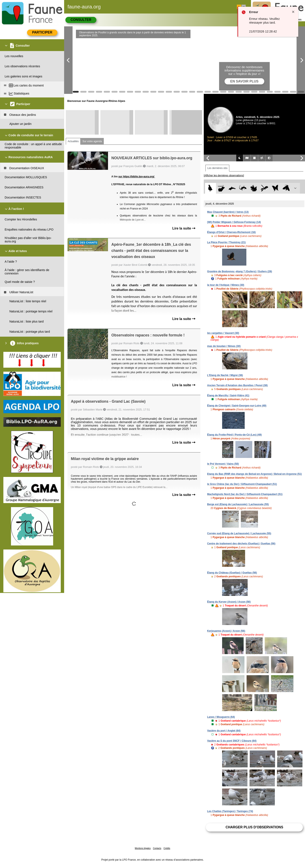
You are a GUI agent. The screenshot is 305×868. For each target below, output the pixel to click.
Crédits (167, 848)
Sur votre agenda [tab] (92, 141)
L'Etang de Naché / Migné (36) (225, 375)
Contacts (157, 848)
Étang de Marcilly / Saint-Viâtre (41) (228, 396)
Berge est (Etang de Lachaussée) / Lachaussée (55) (238, 504)
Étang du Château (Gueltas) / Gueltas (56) (232, 573)
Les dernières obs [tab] (217, 168)
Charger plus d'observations (254, 827)
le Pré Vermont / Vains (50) (223, 464)
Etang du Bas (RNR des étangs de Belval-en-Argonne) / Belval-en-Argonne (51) (254, 474)
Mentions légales (143, 848)
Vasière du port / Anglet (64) (224, 731)
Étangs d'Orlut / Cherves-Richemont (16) (231, 232)
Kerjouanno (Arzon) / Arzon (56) (226, 631)
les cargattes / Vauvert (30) (223, 333)
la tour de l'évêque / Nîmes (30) (226, 285)
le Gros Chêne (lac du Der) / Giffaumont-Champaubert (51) (242, 484)
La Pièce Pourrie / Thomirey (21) (226, 242)
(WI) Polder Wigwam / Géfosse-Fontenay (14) (234, 222)
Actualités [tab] (73, 141)
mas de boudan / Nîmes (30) (224, 346)
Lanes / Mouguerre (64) (221, 717)
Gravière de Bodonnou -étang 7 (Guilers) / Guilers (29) (240, 271)
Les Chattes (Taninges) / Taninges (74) (230, 811)
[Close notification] (293, 12)
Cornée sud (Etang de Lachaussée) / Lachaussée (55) (239, 533)
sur (121, 177)
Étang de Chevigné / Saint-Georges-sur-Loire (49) (237, 406)
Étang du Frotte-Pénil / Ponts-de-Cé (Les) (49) (234, 435)
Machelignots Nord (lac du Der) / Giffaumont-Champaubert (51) (245, 494)
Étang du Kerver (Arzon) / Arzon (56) (229, 602)
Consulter (81, 20)
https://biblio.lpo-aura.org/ (139, 177)
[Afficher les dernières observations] (224, 175)
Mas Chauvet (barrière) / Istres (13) (228, 212)
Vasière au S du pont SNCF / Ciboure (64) (232, 741)
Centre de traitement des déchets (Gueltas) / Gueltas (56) (241, 544)
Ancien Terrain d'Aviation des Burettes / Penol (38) (237, 385)
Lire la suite (184, 228)
